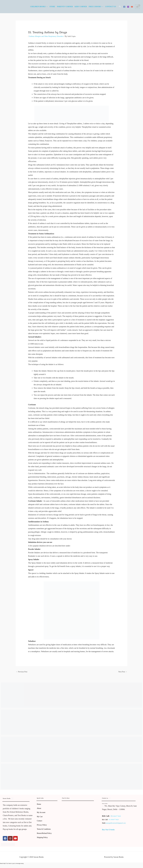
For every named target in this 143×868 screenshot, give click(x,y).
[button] (120, 7)
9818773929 (117, 817)
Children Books (38, 7)
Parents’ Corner (65, 7)
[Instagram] (128, 7)
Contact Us (111, 7)
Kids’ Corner (81, 7)
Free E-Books (95, 7)
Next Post (122, 672)
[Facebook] (124, 7)
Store (52, 7)
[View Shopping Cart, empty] (137, 7)
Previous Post (22, 672)
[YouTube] (132, 7)
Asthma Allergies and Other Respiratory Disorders (48, 36)
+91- (112, 816)
